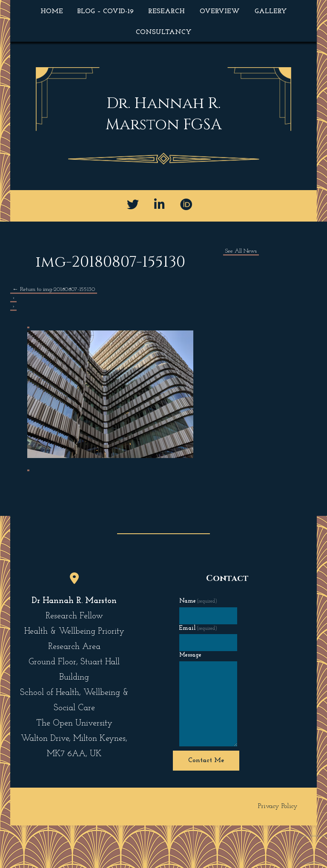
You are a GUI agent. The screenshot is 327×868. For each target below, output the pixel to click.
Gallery (271, 11)
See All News (241, 251)
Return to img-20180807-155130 (54, 289)
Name (198, 601)
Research (166, 11)
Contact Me (206, 760)
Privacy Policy (278, 806)
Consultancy (164, 32)
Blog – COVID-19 (106, 11)
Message (190, 655)
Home (52, 11)
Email (198, 628)
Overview (220, 11)
